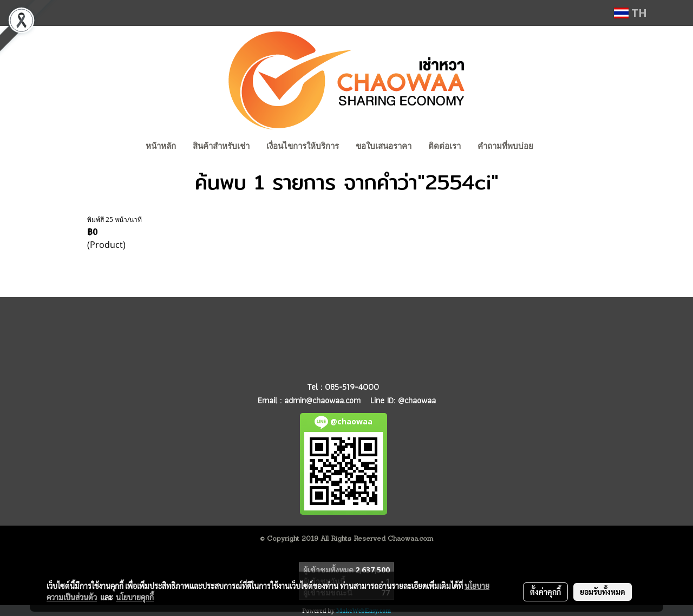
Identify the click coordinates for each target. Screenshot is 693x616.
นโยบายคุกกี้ (135, 597)
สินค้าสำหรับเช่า (221, 146)
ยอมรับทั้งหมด (603, 592)
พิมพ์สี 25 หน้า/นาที (115, 219)
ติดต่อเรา (444, 146)
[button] (552, 147)
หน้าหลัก (161, 146)
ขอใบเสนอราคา (384, 146)
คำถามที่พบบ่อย (505, 146)
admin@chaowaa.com (322, 400)
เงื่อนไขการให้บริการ (303, 146)
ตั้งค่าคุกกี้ (545, 592)
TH (630, 13)
